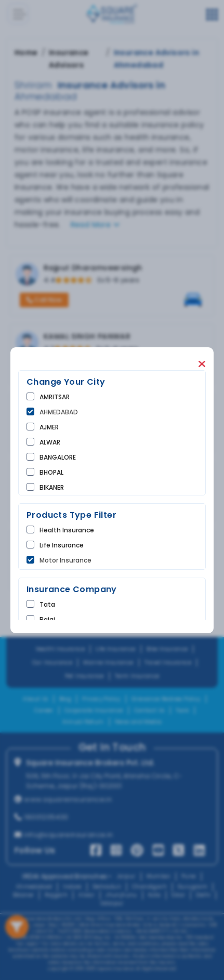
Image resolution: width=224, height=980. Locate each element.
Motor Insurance (65, 560)
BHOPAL (51, 472)
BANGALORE (58, 457)
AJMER (49, 427)
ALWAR (50, 442)
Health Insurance (67, 530)
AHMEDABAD (59, 412)
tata (47, 604)
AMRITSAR (55, 397)
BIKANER (52, 487)
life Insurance (62, 545)
